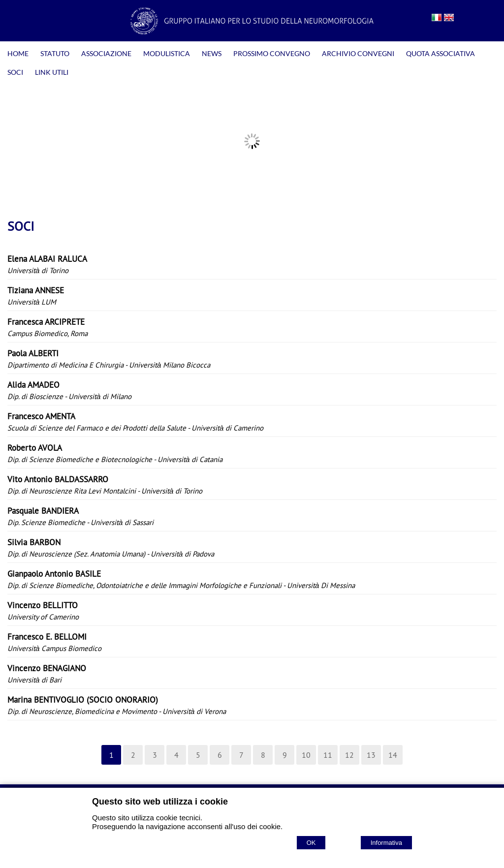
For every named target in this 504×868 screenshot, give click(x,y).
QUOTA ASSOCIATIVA (441, 53)
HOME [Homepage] (18, 53)
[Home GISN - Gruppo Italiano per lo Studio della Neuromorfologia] (252, 31)
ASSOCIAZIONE (106, 53)
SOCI (15, 72)
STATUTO (55, 53)
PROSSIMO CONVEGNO (272, 53)
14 (393, 755)
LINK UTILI (52, 72)
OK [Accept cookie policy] (311, 843)
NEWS (212, 53)
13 (371, 755)
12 (349, 755)
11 (328, 755)
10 (306, 755)
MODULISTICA (167, 53)
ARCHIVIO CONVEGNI (358, 53)
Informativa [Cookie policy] (386, 843)
